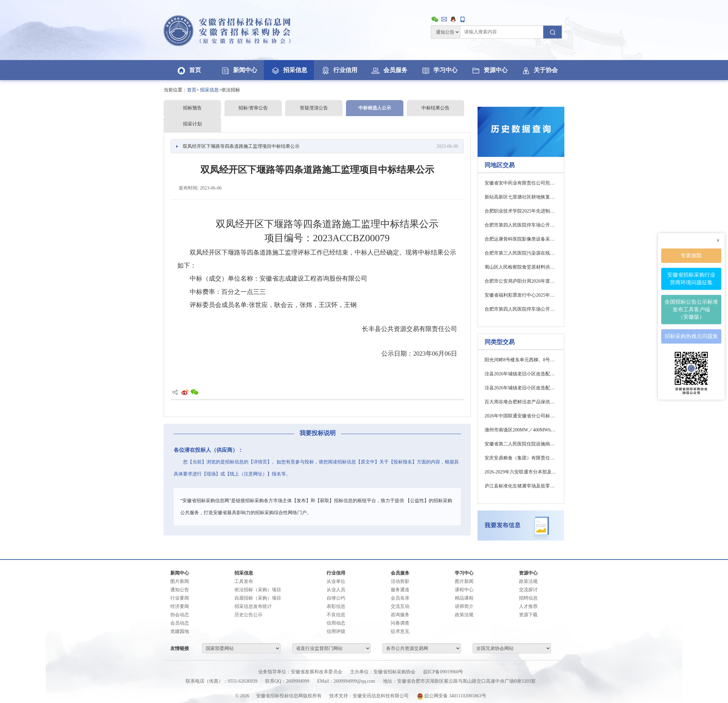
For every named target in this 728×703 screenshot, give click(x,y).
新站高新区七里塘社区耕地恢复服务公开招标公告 (521, 197)
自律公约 (336, 598)
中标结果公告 (435, 108)
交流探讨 (528, 590)
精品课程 (464, 598)
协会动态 (180, 615)
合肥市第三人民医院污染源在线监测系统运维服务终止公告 (521, 253)
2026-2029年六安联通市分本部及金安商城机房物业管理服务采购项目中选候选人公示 (521, 472)
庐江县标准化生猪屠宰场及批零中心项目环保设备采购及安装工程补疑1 (521, 486)
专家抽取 (691, 255)
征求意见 (400, 631)
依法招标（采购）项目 (258, 590)
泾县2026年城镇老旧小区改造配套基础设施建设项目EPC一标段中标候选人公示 (521, 388)
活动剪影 (400, 581)
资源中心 (489, 70)
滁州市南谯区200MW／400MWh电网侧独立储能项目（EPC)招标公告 (521, 430)
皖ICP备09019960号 (443, 672)
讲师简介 (464, 606)
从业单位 (336, 581)
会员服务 (389, 70)
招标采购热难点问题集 (691, 336)
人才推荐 (528, 606)
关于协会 (539, 70)
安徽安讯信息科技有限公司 (381, 696)
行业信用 (339, 70)
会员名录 (400, 598)
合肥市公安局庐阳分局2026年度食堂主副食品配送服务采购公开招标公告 (521, 281)
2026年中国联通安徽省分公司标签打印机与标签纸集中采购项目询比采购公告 (521, 416)
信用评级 (336, 631)
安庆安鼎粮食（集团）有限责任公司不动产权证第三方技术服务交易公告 (521, 458)
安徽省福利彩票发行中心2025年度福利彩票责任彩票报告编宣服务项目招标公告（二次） (521, 295)
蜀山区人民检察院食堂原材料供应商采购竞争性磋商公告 (521, 267)
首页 (189, 70)
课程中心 (464, 590)
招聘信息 (528, 598)
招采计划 (192, 124)
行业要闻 (180, 598)
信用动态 (336, 623)
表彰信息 (336, 606)
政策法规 (464, 615)
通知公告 (180, 590)
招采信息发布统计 (253, 606)
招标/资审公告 (253, 108)
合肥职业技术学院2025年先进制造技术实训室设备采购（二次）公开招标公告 (521, 211)
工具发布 (244, 581)
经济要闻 (180, 606)
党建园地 (180, 631)
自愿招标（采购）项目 (258, 598)
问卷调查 (400, 623)
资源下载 (528, 615)
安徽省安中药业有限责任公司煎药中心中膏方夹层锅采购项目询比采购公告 (521, 183)
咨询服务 (400, 615)
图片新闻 (180, 581)
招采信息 (289, 70)
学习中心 (439, 70)
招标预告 (192, 108)
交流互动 (400, 606)
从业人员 (336, 590)
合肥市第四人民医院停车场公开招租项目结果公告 (521, 225)
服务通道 (400, 590)
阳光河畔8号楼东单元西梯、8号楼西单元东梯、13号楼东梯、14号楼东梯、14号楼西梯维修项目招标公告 (521, 360)
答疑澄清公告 (314, 108)
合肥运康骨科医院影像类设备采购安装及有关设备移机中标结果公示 (521, 239)
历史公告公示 (248, 615)
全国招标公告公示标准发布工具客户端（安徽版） (691, 309)
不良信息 (336, 615)
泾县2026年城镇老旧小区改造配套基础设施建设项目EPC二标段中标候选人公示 (521, 374)
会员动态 (180, 623)
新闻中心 (239, 70)
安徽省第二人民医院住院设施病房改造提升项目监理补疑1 (521, 444)
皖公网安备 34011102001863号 (451, 696)
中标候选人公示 (375, 108)
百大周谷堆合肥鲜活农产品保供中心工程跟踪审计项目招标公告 (521, 402)
